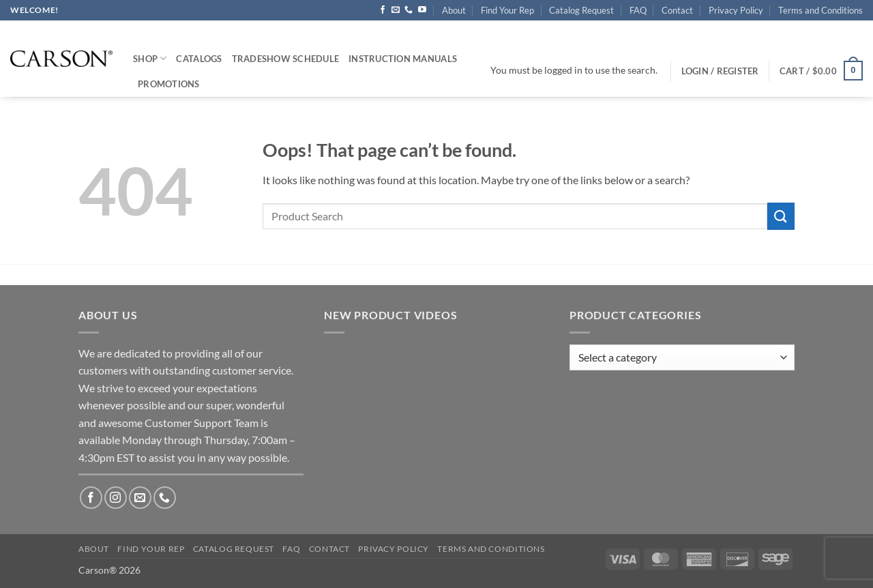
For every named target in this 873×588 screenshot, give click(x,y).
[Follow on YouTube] (422, 10)
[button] (821, 71)
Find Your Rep (507, 10)
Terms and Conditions (820, 10)
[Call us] (409, 10)
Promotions (169, 84)
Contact (677, 10)
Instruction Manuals (403, 59)
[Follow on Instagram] (116, 498)
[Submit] (781, 216)
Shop (150, 58)
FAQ (638, 10)
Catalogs (199, 59)
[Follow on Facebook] (383, 10)
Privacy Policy (736, 10)
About (454, 10)
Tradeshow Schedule (286, 59)
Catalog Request (581, 10)
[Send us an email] (396, 10)
